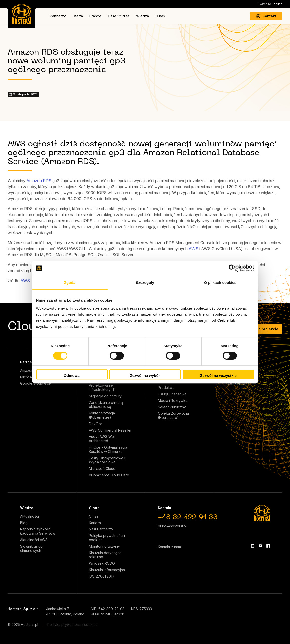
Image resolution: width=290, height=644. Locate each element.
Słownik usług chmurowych (31, 548)
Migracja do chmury (105, 396)
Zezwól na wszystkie (218, 375)
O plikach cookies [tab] (220, 283)
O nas (160, 16)
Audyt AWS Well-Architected (103, 439)
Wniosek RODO (102, 563)
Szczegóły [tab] (145, 283)
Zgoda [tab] (70, 283)
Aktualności (29, 516)
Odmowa (72, 375)
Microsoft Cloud (102, 469)
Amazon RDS (39, 181)
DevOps (96, 424)
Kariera (95, 523)
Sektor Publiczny (172, 407)
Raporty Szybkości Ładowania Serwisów (38, 531)
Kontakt (266, 16)
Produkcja (166, 388)
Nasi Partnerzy (101, 529)
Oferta (78, 16)
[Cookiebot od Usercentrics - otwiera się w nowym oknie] (232, 268)
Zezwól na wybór (145, 375)
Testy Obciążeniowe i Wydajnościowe (107, 460)
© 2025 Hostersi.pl (23, 625)
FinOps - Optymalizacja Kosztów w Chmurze (108, 450)
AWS (194, 249)
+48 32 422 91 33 (188, 517)
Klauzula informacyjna (107, 570)
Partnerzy (58, 16)
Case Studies (119, 16)
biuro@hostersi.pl (172, 526)
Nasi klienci (236, 383)
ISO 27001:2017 (102, 576)
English (270, 4)
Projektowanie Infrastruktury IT (102, 387)
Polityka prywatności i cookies (107, 538)
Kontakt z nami (170, 547)
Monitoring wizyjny (104, 546)
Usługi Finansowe (172, 394)
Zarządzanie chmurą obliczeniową (106, 405)
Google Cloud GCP (36, 383)
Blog (24, 523)
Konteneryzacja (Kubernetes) (102, 415)
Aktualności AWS (34, 540)
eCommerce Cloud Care (109, 475)
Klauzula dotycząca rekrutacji (105, 555)
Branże (95, 16)
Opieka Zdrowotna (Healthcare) (173, 416)
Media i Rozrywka (173, 401)
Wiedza (142, 16)
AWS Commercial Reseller (110, 430)
